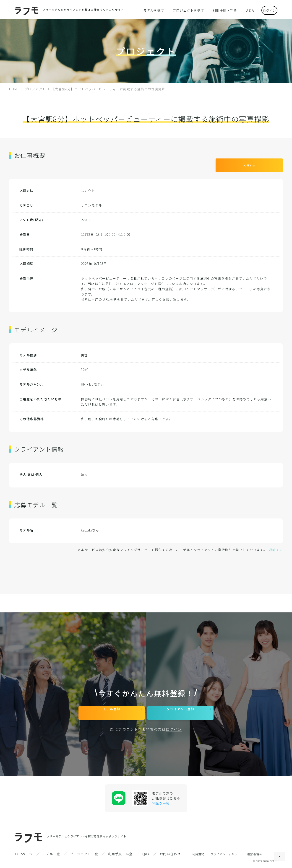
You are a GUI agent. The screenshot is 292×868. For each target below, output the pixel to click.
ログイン (266, 10)
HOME (14, 89)
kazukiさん (90, 527)
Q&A (146, 854)
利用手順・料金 (222, 10)
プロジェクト (35, 89)
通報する (276, 546)
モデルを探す (157, 10)
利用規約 (198, 854)
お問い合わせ (170, 854)
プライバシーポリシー (226, 854)
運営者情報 (255, 854)
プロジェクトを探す (189, 10)
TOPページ (24, 854)
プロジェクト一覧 (84, 854)
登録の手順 (161, 803)
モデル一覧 (51, 854)
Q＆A (244, 10)
